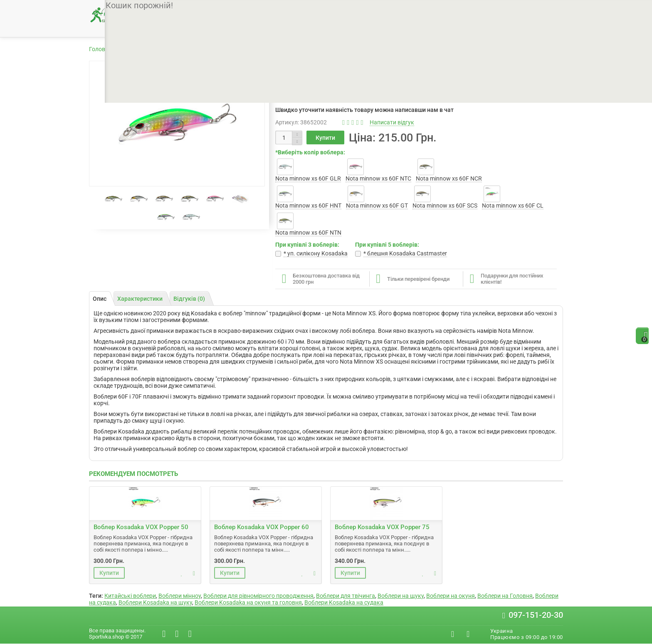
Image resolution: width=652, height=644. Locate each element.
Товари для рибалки (149, 49)
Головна (100, 49)
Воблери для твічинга (346, 596)
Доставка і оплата (262, 9)
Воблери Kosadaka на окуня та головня (248, 602)
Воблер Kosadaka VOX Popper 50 (141, 527)
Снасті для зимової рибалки (410, 28)
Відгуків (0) (189, 299)
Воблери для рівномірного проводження (258, 596)
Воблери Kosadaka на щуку (155, 602)
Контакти (337, 9)
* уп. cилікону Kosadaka (316, 253)
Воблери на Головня (505, 596)
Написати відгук (392, 122)
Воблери (197, 49)
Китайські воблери (130, 596)
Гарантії (305, 9)
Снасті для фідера (318, 28)
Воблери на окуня (451, 596)
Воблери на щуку (401, 596)
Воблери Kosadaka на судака (344, 602)
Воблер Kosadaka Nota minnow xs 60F (329, 49)
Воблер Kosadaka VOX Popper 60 (262, 527)
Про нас (220, 9)
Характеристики (140, 299)
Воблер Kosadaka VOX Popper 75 (382, 527)
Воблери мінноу (180, 596)
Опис (100, 299)
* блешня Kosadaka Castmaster (405, 253)
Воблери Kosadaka (243, 49)
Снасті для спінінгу (241, 28)
